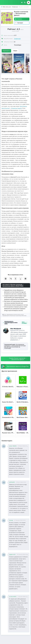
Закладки (19, 23)
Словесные (17, 39)
